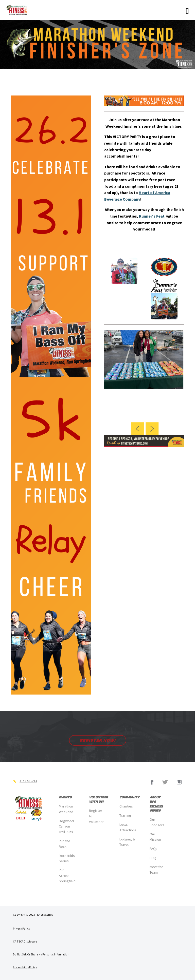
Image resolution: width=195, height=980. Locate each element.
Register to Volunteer (96, 816)
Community (129, 797)
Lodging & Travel (127, 842)
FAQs (154, 849)
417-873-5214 (28, 781)
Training (125, 815)
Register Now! (98, 740)
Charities (126, 806)
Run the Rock (65, 844)
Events (65, 797)
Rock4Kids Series (67, 858)
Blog (153, 858)
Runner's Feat (152, 216)
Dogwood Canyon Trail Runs (66, 826)
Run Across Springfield (67, 876)
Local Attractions (128, 827)
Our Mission (155, 837)
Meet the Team (156, 870)
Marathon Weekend (66, 809)
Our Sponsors (157, 822)
